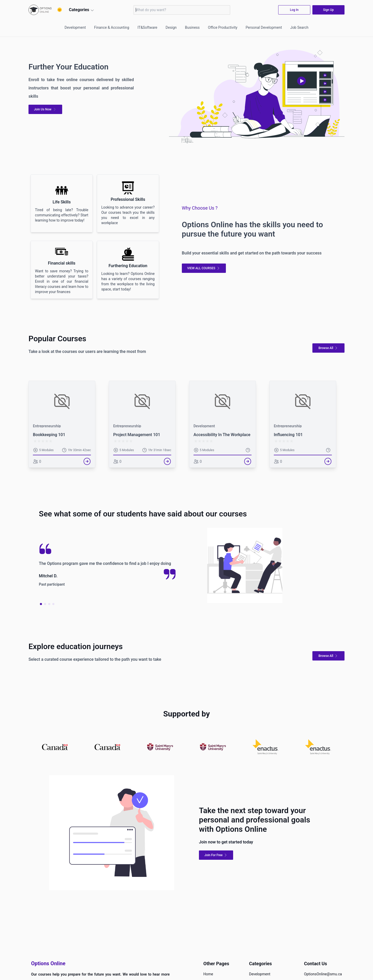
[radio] (35, 441)
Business (192, 27)
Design (171, 27)
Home (208, 974)
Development (75, 27)
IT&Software (148, 27)
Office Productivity (223, 27)
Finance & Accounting (112, 27)
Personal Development (264, 27)
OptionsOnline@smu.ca (323, 974)
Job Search (299, 27)
